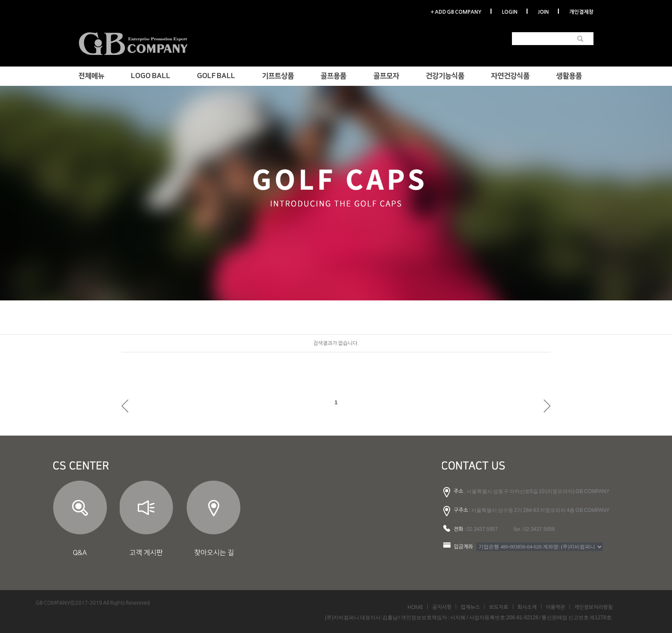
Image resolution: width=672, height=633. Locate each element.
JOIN (543, 12)
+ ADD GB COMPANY (456, 12)
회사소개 (527, 607)
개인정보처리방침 (593, 607)
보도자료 (498, 607)
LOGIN (509, 12)
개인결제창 (581, 12)
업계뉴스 (470, 607)
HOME (415, 607)
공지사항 (442, 607)
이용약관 (555, 607)
